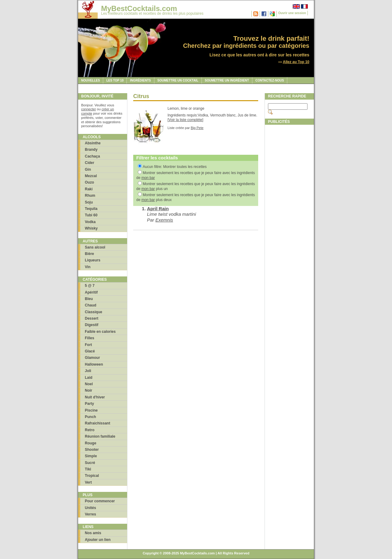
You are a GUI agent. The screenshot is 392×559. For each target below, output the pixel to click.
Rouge (90, 443)
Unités (90, 508)
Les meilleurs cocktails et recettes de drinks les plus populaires (152, 13)
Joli (88, 371)
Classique (94, 312)
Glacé (90, 351)
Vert (88, 482)
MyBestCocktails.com (139, 8)
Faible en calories (100, 332)
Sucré (90, 463)
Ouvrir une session (292, 13)
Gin (88, 169)
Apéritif (91, 292)
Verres (90, 514)
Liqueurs (93, 260)
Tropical (92, 476)
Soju (89, 202)
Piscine (91, 410)
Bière (89, 254)
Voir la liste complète (185, 120)
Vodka (90, 222)
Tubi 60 (91, 215)
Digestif (92, 325)
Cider (90, 163)
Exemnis (164, 220)
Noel (89, 384)
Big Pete (197, 128)
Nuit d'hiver (95, 397)
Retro (90, 430)
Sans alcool (95, 247)
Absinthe (93, 143)
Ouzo (89, 182)
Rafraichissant (98, 423)
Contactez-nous (270, 80)
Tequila (91, 209)
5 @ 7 (90, 286)
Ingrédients (140, 80)
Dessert (92, 318)
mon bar (148, 178)
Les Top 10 (115, 80)
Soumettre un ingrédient (227, 80)
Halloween (94, 364)
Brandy (91, 150)
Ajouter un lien (98, 540)
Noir (89, 390)
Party (89, 404)
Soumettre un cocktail (178, 80)
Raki (89, 189)
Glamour (92, 358)
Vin (88, 267)
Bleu (89, 299)
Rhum (90, 196)
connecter (89, 109)
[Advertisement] (289, 220)
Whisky (91, 228)
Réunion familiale (100, 436)
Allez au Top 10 (296, 62)
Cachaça (92, 156)
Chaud (90, 305)
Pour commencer (100, 501)
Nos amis (93, 533)
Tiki (88, 469)
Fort (88, 345)
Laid (89, 378)
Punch (90, 417)
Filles (90, 338)
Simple (91, 456)
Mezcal (91, 176)
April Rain (158, 209)
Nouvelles (90, 80)
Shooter (92, 450)
